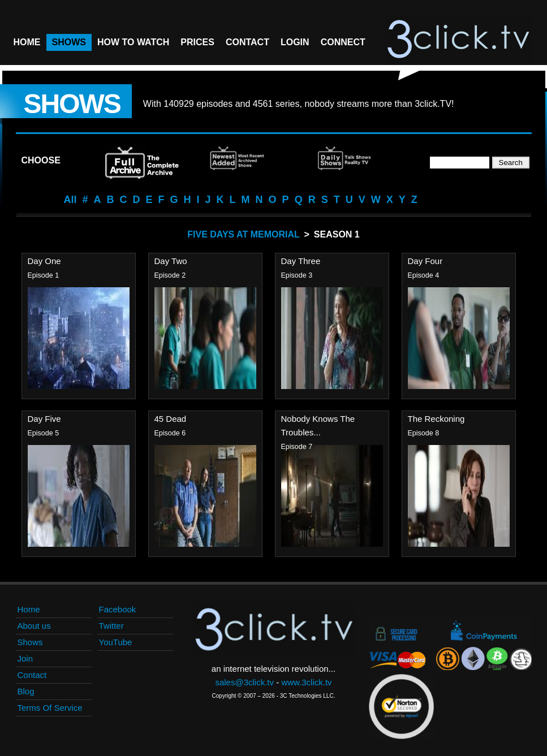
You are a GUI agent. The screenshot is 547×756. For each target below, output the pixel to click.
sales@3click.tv (244, 682)
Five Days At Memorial (243, 234)
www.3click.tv (306, 682)
